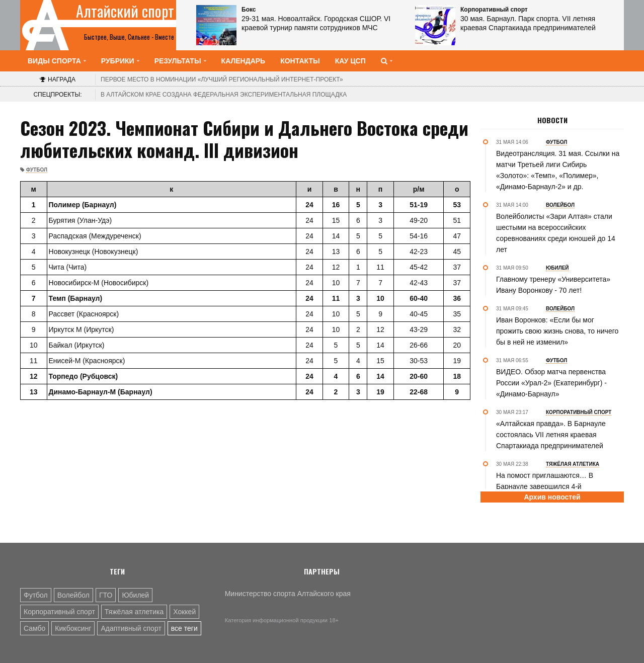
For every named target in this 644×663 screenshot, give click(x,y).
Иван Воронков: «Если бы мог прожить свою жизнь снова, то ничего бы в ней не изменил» (557, 331)
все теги (184, 628)
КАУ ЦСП (350, 61)
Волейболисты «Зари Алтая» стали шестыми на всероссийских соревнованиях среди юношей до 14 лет (556, 233)
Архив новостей (552, 497)
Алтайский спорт (125, 11)
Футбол (37, 170)
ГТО (106, 595)
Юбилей (135, 595)
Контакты (300, 61)
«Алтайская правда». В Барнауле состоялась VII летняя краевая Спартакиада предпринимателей (551, 435)
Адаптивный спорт (131, 628)
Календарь (244, 61)
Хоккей (184, 612)
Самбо (34, 628)
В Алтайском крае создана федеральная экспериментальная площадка (224, 95)
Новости (552, 120)
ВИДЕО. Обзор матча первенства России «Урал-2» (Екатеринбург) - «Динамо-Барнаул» (551, 383)
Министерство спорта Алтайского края (288, 594)
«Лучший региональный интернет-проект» (222, 79)
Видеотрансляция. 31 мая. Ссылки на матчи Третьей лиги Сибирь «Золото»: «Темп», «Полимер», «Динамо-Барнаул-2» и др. (558, 170)
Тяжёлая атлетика (134, 612)
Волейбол (73, 595)
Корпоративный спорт (59, 612)
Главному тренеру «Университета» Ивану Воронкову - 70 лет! (553, 285)
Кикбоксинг (73, 628)
